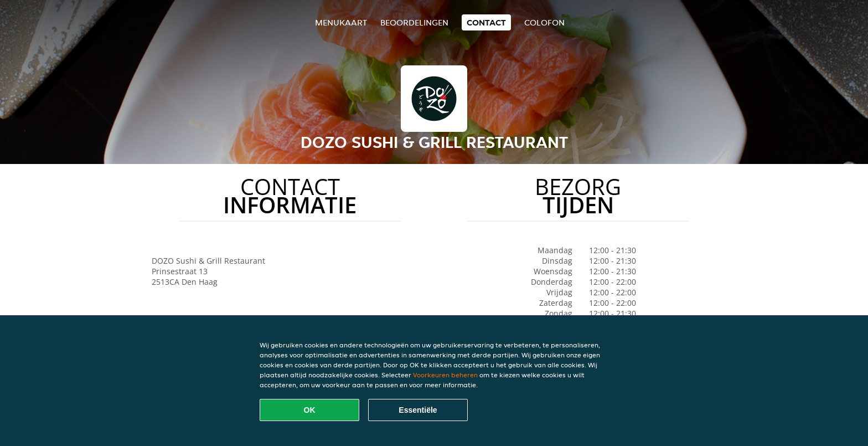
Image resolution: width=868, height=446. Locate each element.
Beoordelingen (414, 22)
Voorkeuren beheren (445, 375)
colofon (544, 22)
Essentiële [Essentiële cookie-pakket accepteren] (418, 410)
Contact (486, 22)
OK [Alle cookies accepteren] (310, 410)
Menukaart (341, 22)
